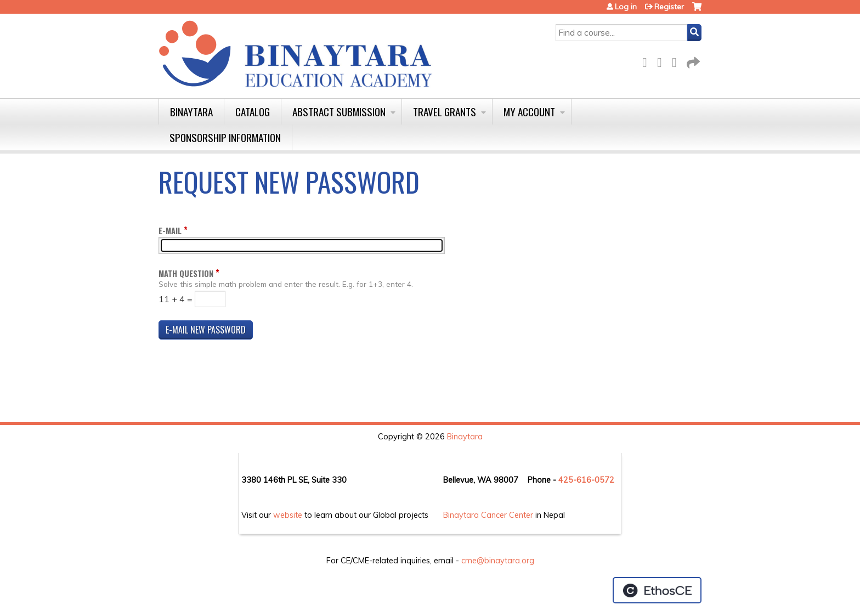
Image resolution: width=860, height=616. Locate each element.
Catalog (253, 112)
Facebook (648, 61)
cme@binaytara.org (498, 561)
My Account (529, 112)
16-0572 (598, 480)
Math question (186, 273)
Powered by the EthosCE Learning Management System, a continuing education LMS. (657, 590)
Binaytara (191, 112)
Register (669, 7)
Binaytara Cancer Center (488, 515)
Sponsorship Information (225, 137)
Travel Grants (445, 112)
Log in (626, 7)
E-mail (170, 231)
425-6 (570, 480)
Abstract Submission (339, 112)
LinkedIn (677, 61)
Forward (692, 61)
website (288, 515)
